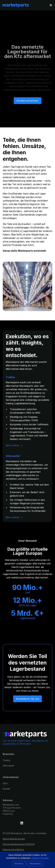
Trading (6, 760)
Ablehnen (19, 864)
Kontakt (6, 789)
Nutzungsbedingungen (14, 839)
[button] (51, 5)
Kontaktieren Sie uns (27, 699)
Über (5, 783)
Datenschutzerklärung (13, 850)
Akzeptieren (35, 864)
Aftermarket (8, 766)
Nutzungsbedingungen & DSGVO (19, 844)
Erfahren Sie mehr (40, 858)
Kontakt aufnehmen (28, 103)
